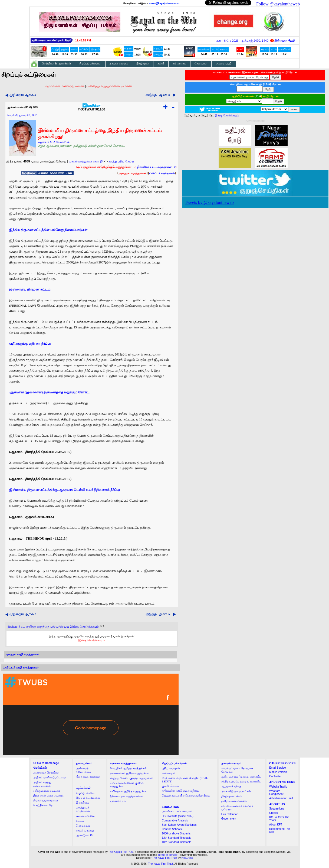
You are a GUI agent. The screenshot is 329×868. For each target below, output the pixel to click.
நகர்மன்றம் (169, 773)
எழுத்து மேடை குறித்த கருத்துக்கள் (132, 778)
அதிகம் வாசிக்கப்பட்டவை (50, 777)
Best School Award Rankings (179, 825)
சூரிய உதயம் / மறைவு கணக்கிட (241, 777)
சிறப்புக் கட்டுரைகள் (88, 798)
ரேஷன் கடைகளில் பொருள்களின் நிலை (186, 796)
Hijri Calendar (230, 814)
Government (229, 819)
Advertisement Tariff (281, 798)
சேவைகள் (201, 63)
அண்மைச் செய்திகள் (46, 773)
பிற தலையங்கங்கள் (88, 777)
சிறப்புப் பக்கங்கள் (90, 63)
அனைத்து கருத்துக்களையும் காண (109, 86)
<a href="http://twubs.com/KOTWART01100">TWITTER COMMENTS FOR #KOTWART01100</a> (91, 714)
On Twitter (275, 776)
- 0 (156, 167)
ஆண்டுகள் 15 (84, 835)
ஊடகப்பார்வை (85, 816)
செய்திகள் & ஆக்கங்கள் (56, 63)
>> (46, 763)
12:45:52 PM (83, 40)
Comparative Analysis (175, 820)
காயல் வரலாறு (85, 831)
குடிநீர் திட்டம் (170, 786)
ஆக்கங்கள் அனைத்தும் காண (65, 86)
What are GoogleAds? (277, 792)
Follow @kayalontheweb (278, 4)
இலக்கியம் (82, 803)
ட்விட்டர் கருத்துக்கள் (162, 173)
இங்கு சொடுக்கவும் (92, 640)
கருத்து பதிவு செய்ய (121, 161)
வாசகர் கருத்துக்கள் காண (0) (86, 161)
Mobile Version (278, 772)
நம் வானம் (179, 63)
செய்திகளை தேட (44, 805)
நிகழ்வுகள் (143, 63)
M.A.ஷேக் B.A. (60, 142)
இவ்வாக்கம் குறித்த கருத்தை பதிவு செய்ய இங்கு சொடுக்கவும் (53, 626)
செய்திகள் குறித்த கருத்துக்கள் (128, 768)
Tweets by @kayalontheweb (209, 202)
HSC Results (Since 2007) (178, 816)
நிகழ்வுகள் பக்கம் (232, 796)
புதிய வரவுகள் (171, 768)
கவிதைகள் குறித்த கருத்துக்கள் (129, 791)
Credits (274, 813)
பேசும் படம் (83, 826)
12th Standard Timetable (177, 838)
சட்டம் (80, 821)
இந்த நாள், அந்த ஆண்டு (48, 796)
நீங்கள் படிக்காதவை (46, 800)
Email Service (277, 768)
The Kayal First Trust (121, 852)
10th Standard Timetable (177, 842)
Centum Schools (172, 829)
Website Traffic (278, 787)
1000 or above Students (176, 833)
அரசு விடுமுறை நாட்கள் (236, 791)
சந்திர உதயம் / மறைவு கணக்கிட (241, 781)
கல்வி (161, 63)
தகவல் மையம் (119, 63)
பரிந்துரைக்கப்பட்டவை (47, 791)
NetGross (187, 858)
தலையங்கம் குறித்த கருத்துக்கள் (130, 773)
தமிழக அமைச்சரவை (235, 801)
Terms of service (168, 855)
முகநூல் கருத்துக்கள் (133, 173)
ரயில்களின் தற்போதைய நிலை (180, 791)
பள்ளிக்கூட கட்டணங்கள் (177, 811)
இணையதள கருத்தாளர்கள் (127, 796)
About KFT (276, 825)
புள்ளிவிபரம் (118, 801)
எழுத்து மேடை (85, 793)
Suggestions (277, 809)
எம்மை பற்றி (224, 63)
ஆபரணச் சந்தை (231, 786)
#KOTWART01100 (92, 108)
